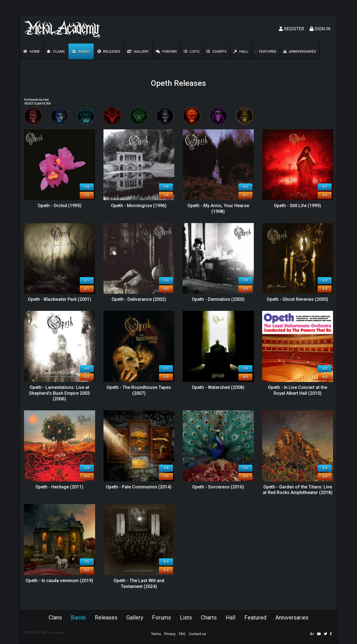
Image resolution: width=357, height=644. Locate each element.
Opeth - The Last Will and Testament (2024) (139, 584)
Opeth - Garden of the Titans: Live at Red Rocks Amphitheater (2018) (298, 490)
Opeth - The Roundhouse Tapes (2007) (139, 390)
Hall (241, 51)
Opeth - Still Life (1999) (297, 206)
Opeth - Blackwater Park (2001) (60, 299)
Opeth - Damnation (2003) (218, 299)
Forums (166, 51)
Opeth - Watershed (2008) (218, 387)
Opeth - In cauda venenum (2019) (59, 581)
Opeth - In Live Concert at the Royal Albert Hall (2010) (298, 390)
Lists (192, 51)
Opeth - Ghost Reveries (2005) (297, 299)
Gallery (138, 51)
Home (31, 51)
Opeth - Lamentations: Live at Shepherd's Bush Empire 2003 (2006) (59, 393)
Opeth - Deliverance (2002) (139, 299)
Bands (81, 51)
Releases (109, 51)
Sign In (320, 29)
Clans (56, 51)
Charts (216, 51)
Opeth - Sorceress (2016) (218, 487)
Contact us (197, 634)
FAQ (182, 634)
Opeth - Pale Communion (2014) (139, 487)
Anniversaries (300, 51)
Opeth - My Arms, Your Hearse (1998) (218, 209)
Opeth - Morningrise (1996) (139, 206)
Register (291, 29)
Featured (266, 51)
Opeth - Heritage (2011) (59, 487)
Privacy (170, 634)
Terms (156, 634)
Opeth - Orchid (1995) (60, 206)
